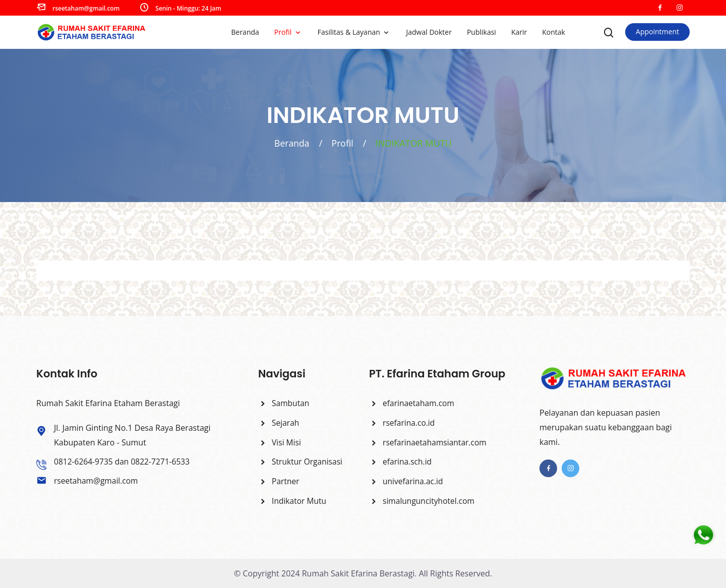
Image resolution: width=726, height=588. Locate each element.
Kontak (554, 32)
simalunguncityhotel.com (423, 501)
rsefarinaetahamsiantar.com (429, 442)
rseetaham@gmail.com (86, 8)
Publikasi (481, 32)
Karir (519, 32)
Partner (279, 481)
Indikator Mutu (293, 501)
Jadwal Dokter (429, 32)
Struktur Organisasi (301, 462)
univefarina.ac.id (407, 481)
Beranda (245, 32)
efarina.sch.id (401, 462)
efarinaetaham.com (413, 403)
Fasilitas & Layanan (350, 32)
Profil (284, 32)
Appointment (657, 31)
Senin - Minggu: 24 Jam (188, 8)
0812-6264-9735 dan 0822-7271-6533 (124, 462)
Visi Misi (280, 442)
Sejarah (279, 423)
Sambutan (284, 403)
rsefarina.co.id (403, 423)
